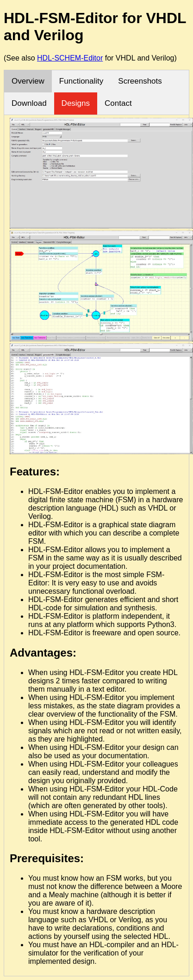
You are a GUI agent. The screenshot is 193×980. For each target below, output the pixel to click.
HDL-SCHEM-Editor (70, 58)
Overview (28, 81)
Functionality (81, 81)
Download (29, 103)
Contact (118, 103)
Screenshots (140, 81)
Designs (76, 103)
